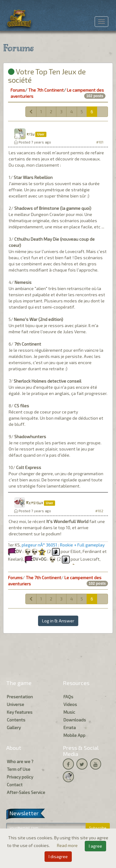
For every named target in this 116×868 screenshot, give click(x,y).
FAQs (68, 697)
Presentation (20, 697)
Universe (15, 704)
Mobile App (74, 735)
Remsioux (34, 503)
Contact (15, 785)
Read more (68, 845)
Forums (18, 90)
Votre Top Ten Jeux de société (47, 75)
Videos (70, 704)
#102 (99, 511)
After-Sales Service (26, 792)
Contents (16, 720)
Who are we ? (20, 761)
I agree (95, 846)
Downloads (75, 720)
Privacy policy (20, 777)
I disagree (58, 856)
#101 (100, 142)
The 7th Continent (46, 90)
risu (30, 134)
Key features (20, 712)
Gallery (14, 727)
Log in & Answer (58, 621)
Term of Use (19, 769)
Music (69, 712)
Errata (70, 727)
